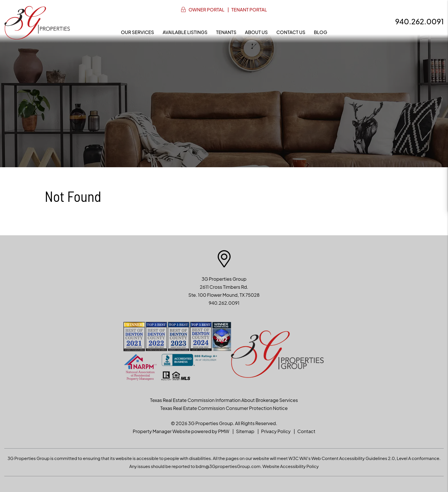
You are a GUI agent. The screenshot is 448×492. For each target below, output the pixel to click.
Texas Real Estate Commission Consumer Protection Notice (224, 408)
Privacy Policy (276, 431)
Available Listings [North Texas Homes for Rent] (185, 32)
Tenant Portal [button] (249, 10)
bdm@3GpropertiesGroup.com (228, 466)
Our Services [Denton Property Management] (137, 32)
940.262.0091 (419, 21)
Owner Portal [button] (207, 10)
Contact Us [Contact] (291, 32)
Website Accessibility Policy (291, 466)
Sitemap (245, 431)
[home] (37, 22)
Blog (321, 32)
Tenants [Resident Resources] (226, 32)
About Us (256, 32)
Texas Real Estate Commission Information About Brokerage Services (224, 400)
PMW (224, 431)
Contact (306, 431)
